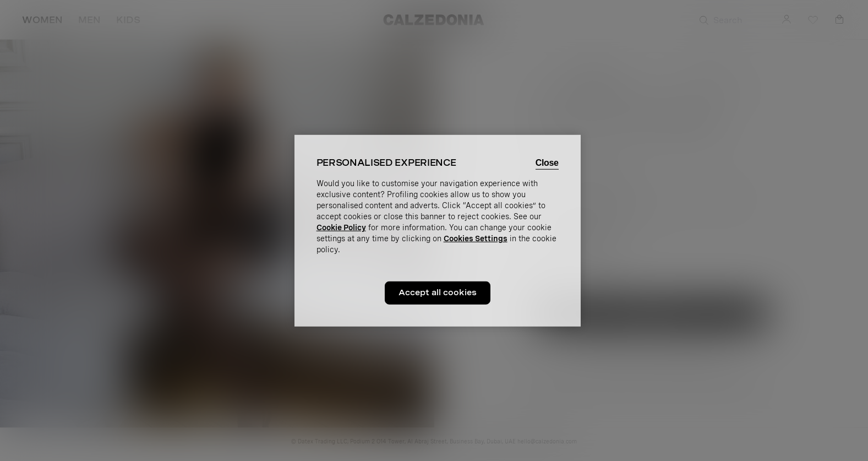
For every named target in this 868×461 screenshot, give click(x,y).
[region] (438, 230)
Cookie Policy (341, 227)
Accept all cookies (438, 292)
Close (547, 162)
